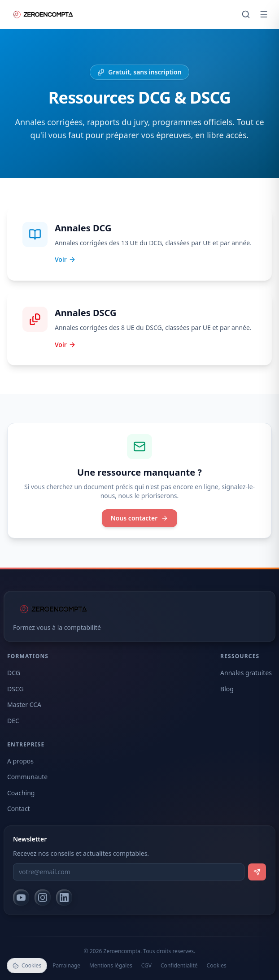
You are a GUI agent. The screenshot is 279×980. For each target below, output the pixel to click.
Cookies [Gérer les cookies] (27, 965)
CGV (146, 966)
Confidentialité (179, 966)
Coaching (21, 793)
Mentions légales (111, 966)
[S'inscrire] (257, 872)
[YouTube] (21, 898)
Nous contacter (140, 518)
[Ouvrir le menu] (264, 14)
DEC (13, 721)
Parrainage (66, 966)
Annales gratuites (246, 673)
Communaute (27, 777)
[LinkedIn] (64, 898)
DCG (14, 673)
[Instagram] (43, 898)
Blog (227, 689)
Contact (19, 809)
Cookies (217, 966)
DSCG (15, 689)
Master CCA (24, 705)
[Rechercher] (246, 14)
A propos (20, 761)
